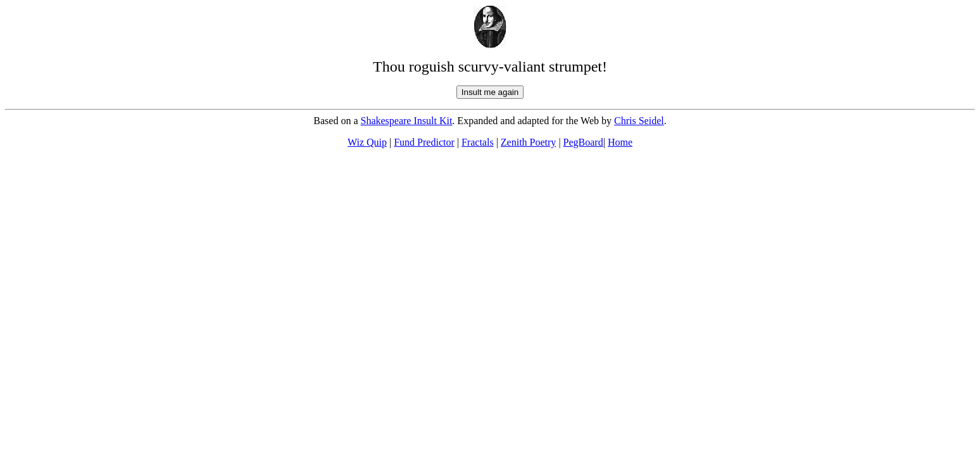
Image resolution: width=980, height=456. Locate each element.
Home (620, 142)
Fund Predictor (424, 142)
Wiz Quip (367, 142)
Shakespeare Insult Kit (407, 121)
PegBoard (583, 142)
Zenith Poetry (529, 142)
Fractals (478, 142)
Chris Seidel (639, 121)
